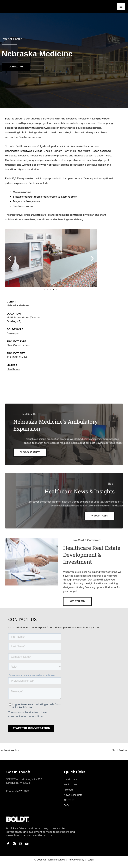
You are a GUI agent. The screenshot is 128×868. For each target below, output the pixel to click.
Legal (90, 860)
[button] (10, 258)
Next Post (120, 750)
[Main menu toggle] (121, 7)
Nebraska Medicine (77, 119)
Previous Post (10, 750)
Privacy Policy (77, 860)
